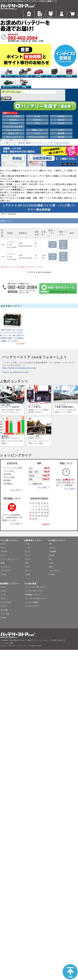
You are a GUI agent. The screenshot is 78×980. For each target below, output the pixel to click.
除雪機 (61, 133)
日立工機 (4, 610)
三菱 (27, 563)
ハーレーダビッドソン (9, 559)
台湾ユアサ (13, 133)
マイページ (62, 14)
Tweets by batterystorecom (15, 372)
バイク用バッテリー (9, 540)
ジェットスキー (13, 130)
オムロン (52, 548)
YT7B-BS (53, 244)
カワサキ (4, 551)
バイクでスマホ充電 (13, 127)
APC (51, 544)
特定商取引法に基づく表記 (20, 640)
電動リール (37, 130)
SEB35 (61, 120)
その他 (3, 574)
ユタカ (52, 563)
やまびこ (4, 591)
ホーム (29, 14)
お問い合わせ (58, 640)
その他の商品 (30, 584)
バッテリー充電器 (32, 602)
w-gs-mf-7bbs (63, 244)
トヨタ (27, 544)
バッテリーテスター (32, 606)
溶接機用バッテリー (9, 584)
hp (50, 559)
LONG (61, 130)
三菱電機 (52, 551)
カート (72, 14)
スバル (27, 555)
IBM (50, 567)
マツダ (27, 559)
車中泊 (61, 137)
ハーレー (13, 123)
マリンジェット (13, 137)
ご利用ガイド (51, 14)
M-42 (37, 133)
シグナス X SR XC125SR (57, 143)
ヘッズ (3, 595)
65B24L (13, 120)
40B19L (61, 116)
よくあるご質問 (7, 643)
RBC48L (37, 120)
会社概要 (4, 640)
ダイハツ (28, 571)
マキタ (3, 598)
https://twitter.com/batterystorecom (19, 368)
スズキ (3, 555)
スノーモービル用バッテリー (36, 598)
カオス (61, 123)
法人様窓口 (40, 14)
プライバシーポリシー (42, 640)
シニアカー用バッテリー (34, 591)
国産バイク (31, 143)
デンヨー (4, 606)
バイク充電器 (13, 116)
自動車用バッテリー (33, 540)
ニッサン (28, 548)
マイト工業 (5, 614)
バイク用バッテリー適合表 (12, 143)
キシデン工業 (6, 602)
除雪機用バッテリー (32, 595)
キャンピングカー (37, 137)
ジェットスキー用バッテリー (36, 587)
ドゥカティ (5, 567)
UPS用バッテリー (57, 540)
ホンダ (3, 544)
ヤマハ (41, 143)
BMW (3, 563)
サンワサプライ (55, 571)
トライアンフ (6, 571)
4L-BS (37, 116)
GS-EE (52, 555)
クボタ (3, 587)
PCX (37, 123)
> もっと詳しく (16, 490)
